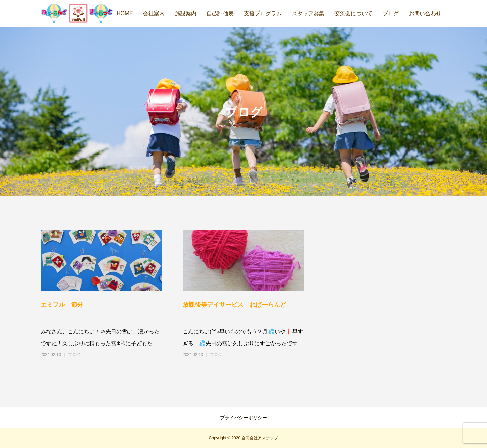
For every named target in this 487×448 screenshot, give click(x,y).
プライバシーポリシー (243, 418)
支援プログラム (263, 13)
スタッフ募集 (308, 13)
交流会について (353, 13)
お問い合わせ (425, 13)
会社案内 (154, 13)
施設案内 (186, 13)
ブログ (391, 13)
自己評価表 (220, 13)
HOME (125, 13)
